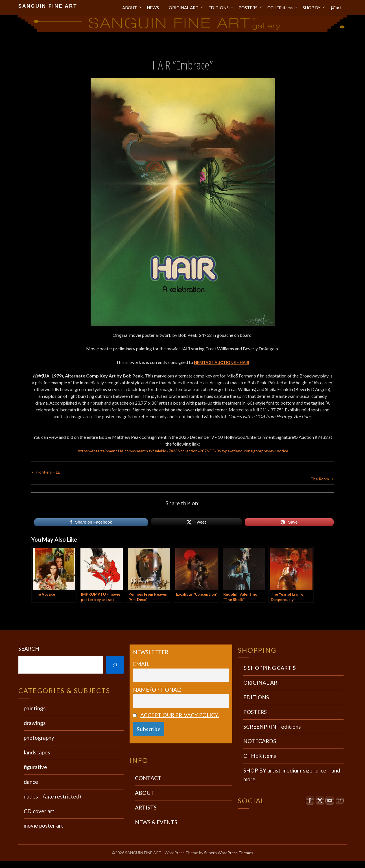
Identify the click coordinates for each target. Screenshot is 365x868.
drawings (35, 723)
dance (31, 782)
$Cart (336, 8)
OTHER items (280, 8)
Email (141, 664)
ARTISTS (146, 807)
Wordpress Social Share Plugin (155, 864)
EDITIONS (218, 8)
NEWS (153, 8)
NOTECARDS (260, 741)
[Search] (115, 665)
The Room (319, 479)
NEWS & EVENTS (156, 822)
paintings (35, 708)
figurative (35, 767)
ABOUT (130, 8)
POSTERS (248, 8)
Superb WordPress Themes (229, 853)
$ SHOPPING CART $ (270, 668)
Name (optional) (157, 690)
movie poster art (43, 825)
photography (39, 738)
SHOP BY (312, 8)
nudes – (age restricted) (52, 796)
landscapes (37, 752)
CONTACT (148, 778)
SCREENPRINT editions (272, 727)
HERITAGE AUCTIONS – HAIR (222, 362)
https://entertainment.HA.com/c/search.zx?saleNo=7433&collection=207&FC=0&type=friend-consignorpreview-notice (183, 451)
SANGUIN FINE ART (48, 6)
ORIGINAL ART (184, 8)
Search (29, 649)
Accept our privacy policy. (180, 715)
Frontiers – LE (49, 472)
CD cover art (39, 811)
